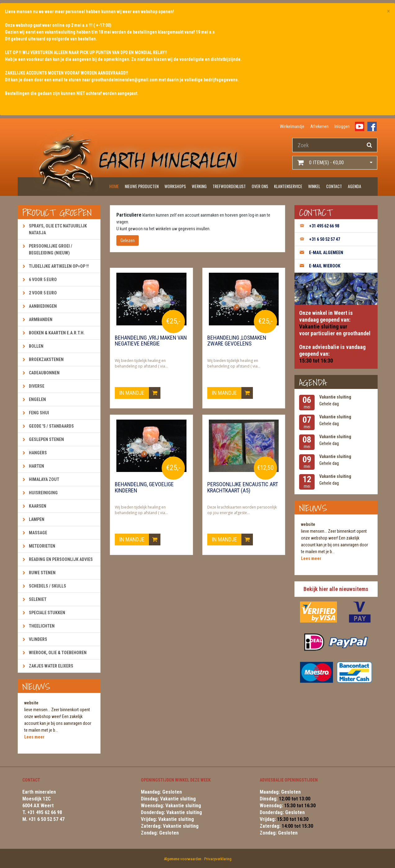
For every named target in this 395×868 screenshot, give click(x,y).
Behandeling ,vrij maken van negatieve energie (151, 341)
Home (114, 186)
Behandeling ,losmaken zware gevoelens (237, 341)
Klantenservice (288, 186)
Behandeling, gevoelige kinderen (144, 487)
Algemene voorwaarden (183, 859)
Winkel (314, 186)
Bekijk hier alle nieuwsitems (336, 589)
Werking (199, 186)
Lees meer (34, 737)
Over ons (260, 186)
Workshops (175, 186)
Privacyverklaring (218, 859)
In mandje (140, 393)
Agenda (355, 186)
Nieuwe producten (142, 186)
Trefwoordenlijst (229, 186)
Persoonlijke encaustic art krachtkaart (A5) (243, 487)
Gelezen (128, 240)
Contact (334, 186)
